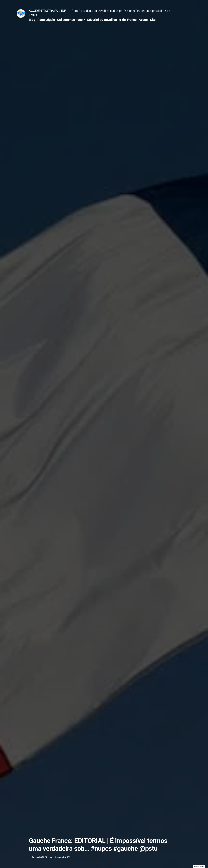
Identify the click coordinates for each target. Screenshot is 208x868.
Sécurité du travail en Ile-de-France (112, 20)
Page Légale (46, 20)
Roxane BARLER (39, 857)
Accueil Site (147, 20)
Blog (32, 20)
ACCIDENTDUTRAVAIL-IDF (47, 11)
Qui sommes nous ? (71, 20)
